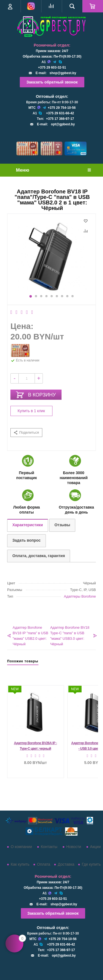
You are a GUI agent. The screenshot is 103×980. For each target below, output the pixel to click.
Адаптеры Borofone (80, 596)
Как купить (20, 864)
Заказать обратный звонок (52, 82)
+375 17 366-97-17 (60, 119)
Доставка (66, 864)
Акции (95, 847)
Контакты (49, 847)
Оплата (44, 864)
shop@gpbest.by (63, 73)
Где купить (91, 864)
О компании (21, 847)
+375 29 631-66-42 (60, 113)
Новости (74, 847)
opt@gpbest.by (63, 124)
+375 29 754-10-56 (62, 108)
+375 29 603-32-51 (52, 68)
